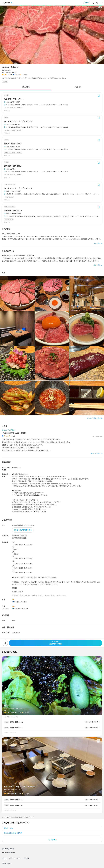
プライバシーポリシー (16, 858)
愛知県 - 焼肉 (8, 828)
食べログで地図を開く (24, 530)
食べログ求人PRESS (8, 849)
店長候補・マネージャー (14, 99)
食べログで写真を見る (94, 418)
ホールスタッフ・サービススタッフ (18, 121)
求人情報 (26, 87)
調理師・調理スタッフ (13, 144)
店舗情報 (78, 87)
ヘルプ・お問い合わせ (8, 853)
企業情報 (27, 858)
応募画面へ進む (56, 643)
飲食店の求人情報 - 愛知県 (13, 833)
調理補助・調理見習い (13, 166)
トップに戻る (52, 840)
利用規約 (4, 858)
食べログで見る (96, 454)
